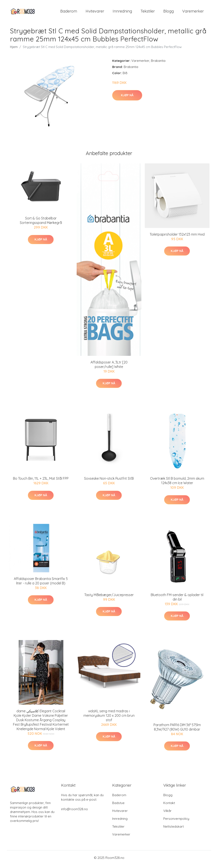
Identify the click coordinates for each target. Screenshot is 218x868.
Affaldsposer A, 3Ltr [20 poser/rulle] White (109, 367)
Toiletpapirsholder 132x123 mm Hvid (177, 237)
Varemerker (193, 13)
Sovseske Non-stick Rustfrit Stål (109, 481)
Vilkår (167, 814)
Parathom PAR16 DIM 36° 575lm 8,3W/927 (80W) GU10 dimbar (177, 730)
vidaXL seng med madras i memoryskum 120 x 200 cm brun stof (109, 718)
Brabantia (158, 64)
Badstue (118, 806)
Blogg (169, 13)
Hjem (14, 50)
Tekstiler (148, 13)
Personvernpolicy (176, 822)
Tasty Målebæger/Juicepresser (109, 598)
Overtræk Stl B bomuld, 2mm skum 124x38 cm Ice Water (177, 484)
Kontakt (169, 806)
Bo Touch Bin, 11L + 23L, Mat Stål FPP (41, 481)
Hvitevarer (95, 13)
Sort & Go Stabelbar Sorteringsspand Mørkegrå (41, 223)
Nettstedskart (174, 829)
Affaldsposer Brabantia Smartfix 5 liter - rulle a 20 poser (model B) (41, 584)
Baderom (69, 13)
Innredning (122, 13)
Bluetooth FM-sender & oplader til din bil (177, 600)
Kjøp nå (127, 98)
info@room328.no (75, 812)
